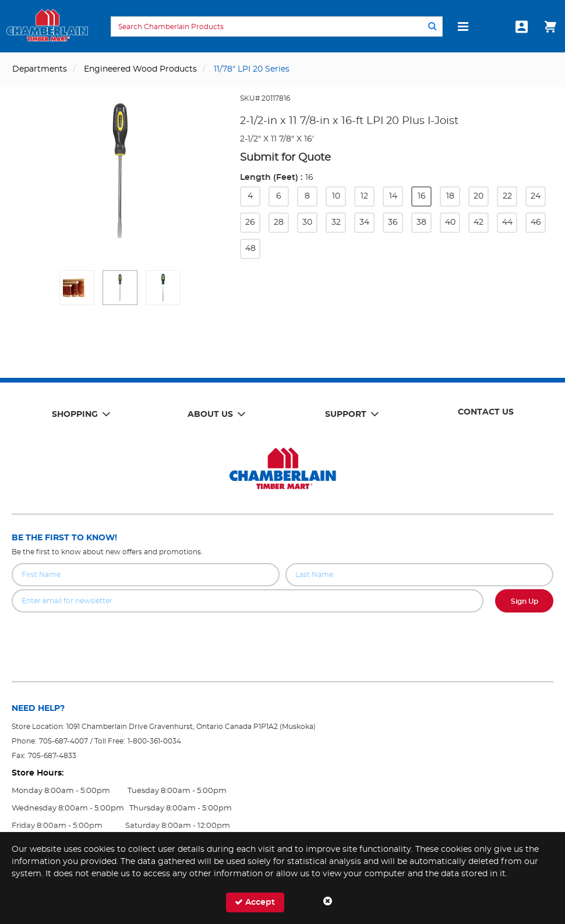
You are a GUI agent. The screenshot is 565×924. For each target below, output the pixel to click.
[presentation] (282, 638)
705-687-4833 (52, 756)
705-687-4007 (63, 741)
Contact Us (486, 412)
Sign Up (525, 601)
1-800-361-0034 (154, 741)
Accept (255, 902)
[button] (77, 288)
